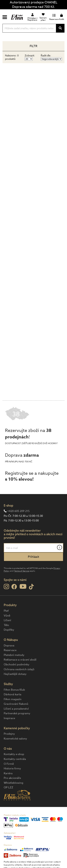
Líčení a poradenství (16, 709)
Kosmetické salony (15, 739)
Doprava (9, 645)
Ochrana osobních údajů (19, 669)
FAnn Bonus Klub (14, 690)
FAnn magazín (13, 699)
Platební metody (14, 655)
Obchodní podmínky (17, 664)
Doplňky (9, 630)
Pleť (6, 611)
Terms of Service (22, 571)
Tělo (6, 625)
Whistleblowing (13, 783)
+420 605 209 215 (18, 511)
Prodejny (9, 734)
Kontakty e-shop (14, 754)
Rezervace (10, 650)
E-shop (8, 505)
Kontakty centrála (15, 759)
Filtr (33, 46)
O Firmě (9, 764)
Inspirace (9, 718)
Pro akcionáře (12, 778)
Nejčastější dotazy (15, 674)
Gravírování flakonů (16, 704)
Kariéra (8, 773)
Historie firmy (12, 768)
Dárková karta (13, 694)
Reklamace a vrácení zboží (20, 660)
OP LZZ (8, 787)
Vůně (7, 616)
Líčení (7, 620)
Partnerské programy (17, 713)
